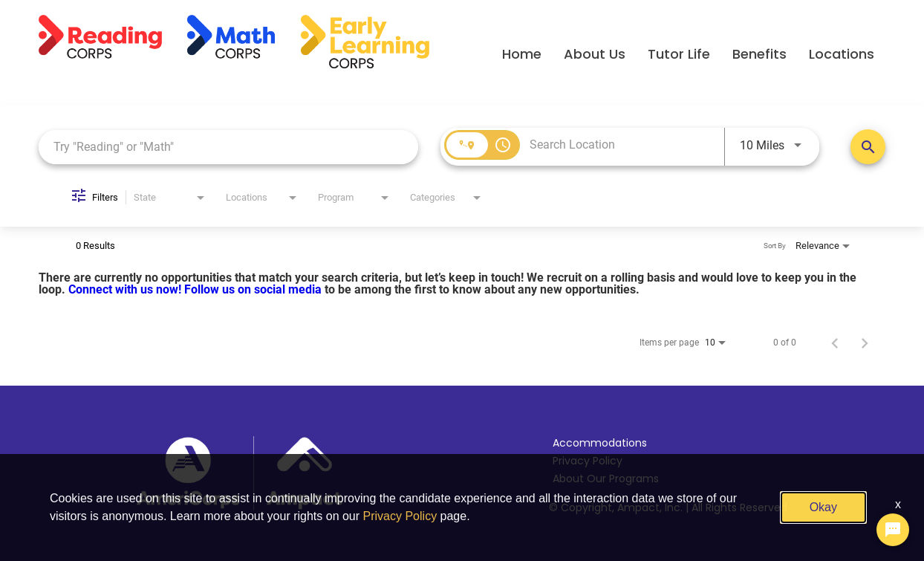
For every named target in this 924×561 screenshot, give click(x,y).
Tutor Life (679, 54)
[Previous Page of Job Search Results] (835, 343)
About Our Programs (606, 479)
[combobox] (228, 147)
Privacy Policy (588, 461)
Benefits (759, 54)
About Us (595, 54)
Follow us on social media (254, 289)
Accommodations (600, 443)
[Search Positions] (868, 147)
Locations (842, 54)
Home (522, 54)
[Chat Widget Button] (893, 530)
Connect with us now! (126, 289)
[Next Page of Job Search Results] (865, 343)
